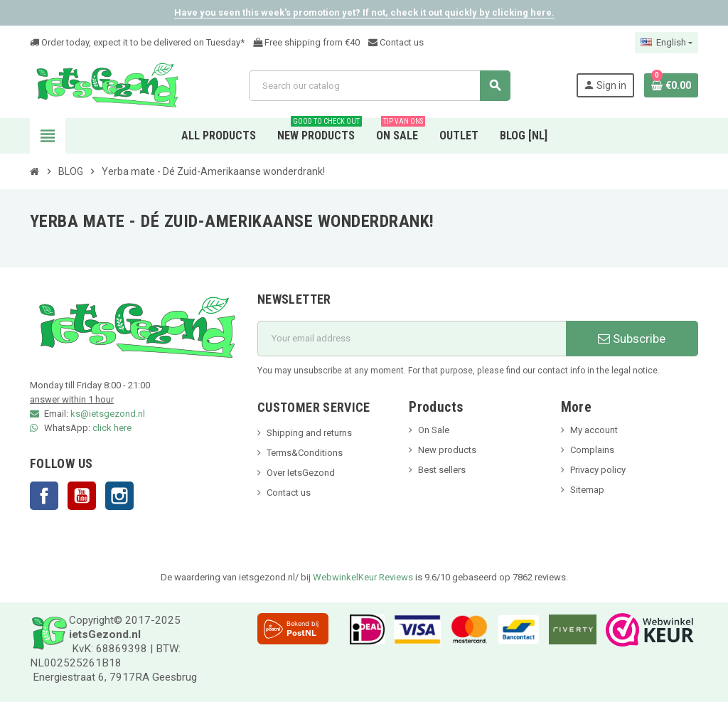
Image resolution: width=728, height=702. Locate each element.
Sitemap (587, 490)
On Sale (434, 430)
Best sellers (442, 470)
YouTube (82, 496)
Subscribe (632, 339)
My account (594, 430)
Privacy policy (598, 470)
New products (447, 450)
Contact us (396, 42)
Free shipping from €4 (304, 42)
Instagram (119, 496)
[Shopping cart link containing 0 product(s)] (671, 85)
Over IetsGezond (301, 473)
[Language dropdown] (667, 43)
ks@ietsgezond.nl (108, 414)
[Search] (379, 86)
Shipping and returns (309, 433)
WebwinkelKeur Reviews (363, 577)
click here (112, 428)
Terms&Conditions (305, 453)
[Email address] (412, 339)
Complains (592, 450)
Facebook (44, 496)
